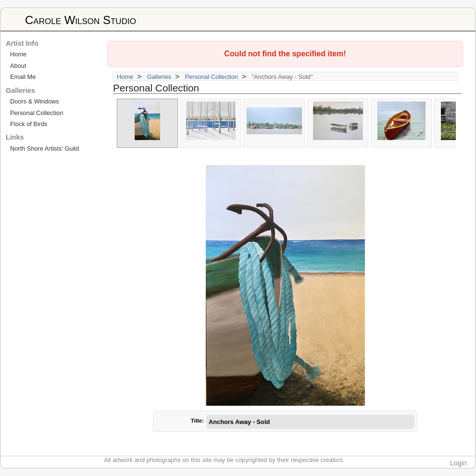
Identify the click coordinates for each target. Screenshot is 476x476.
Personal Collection (212, 77)
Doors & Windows (35, 101)
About (18, 66)
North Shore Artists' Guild (44, 148)
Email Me (23, 77)
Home (125, 77)
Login (458, 463)
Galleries (159, 77)
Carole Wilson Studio (81, 20)
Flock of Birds (29, 124)
